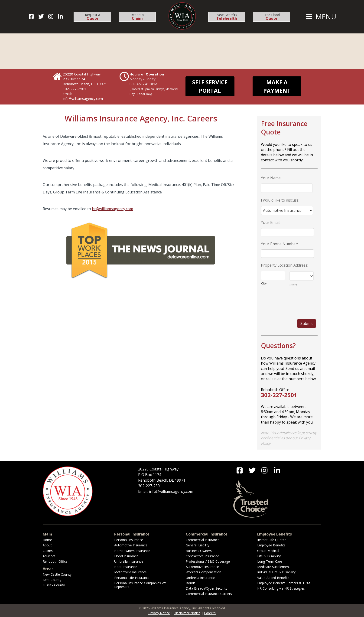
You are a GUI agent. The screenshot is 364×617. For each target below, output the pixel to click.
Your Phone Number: (279, 244)
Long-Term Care (270, 561)
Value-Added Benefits (273, 578)
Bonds (191, 583)
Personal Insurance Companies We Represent (140, 585)
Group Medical (268, 551)
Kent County (52, 580)
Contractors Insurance (202, 556)
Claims (48, 551)
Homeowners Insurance (132, 551)
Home (47, 540)
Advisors (49, 556)
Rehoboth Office (55, 561)
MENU (320, 17)
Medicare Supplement (274, 567)
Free (272, 17)
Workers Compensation (203, 572)
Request (93, 17)
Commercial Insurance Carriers (209, 594)
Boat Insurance (126, 567)
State (294, 285)
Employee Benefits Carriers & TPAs (284, 583)
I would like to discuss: (280, 200)
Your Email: (271, 223)
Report (137, 17)
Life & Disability (269, 556)
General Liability (198, 545)
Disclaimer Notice (187, 613)
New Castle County (57, 574)
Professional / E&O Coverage (208, 561)
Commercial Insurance (203, 540)
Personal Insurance (129, 540)
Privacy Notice (159, 613)
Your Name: (271, 178)
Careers (210, 613)
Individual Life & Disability (276, 572)
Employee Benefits (271, 545)
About (47, 545)
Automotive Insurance (131, 545)
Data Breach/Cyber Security (206, 588)
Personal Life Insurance (132, 578)
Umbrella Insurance (129, 561)
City (264, 283)
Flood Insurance (126, 556)
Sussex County (54, 585)
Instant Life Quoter (271, 540)
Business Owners (199, 551)
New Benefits (227, 17)
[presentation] (288, 300)
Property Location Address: (284, 265)
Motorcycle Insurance (130, 572)
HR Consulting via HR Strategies (281, 588)
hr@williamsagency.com (112, 209)
